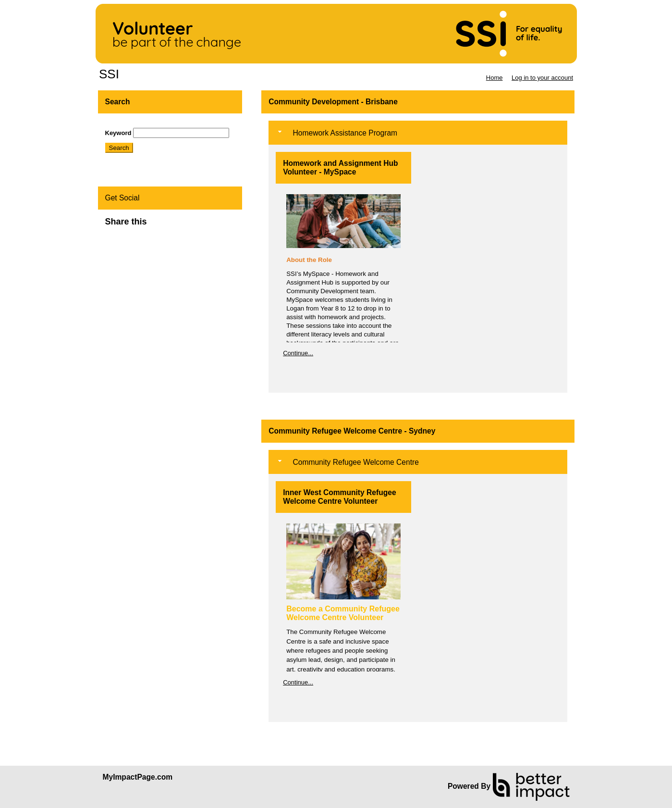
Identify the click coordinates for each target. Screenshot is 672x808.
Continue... (298, 353)
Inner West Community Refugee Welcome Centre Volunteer (339, 497)
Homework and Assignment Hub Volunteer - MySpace (340, 168)
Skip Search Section (133, 124)
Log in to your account (542, 78)
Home (495, 78)
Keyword (118, 133)
